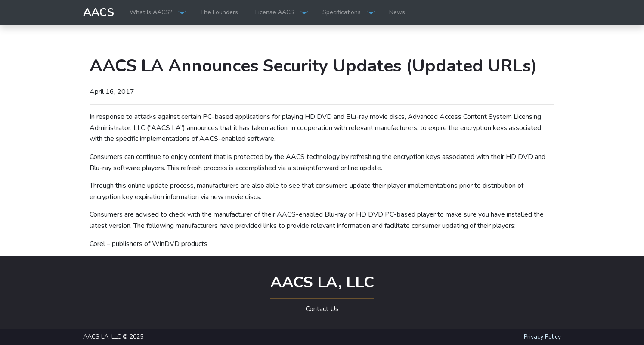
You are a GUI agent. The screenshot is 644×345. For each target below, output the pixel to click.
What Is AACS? (151, 12)
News (397, 12)
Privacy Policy (542, 337)
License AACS (275, 12)
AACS (99, 12)
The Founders (219, 12)
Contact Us (322, 309)
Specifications (342, 12)
